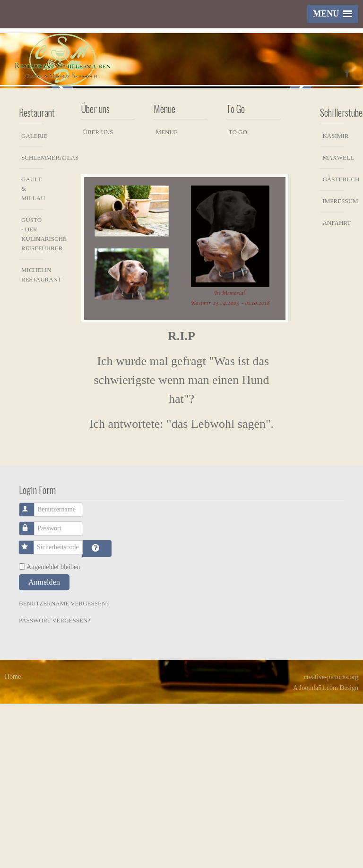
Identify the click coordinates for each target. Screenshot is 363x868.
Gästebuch (333, 344)
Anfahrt (333, 387)
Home (13, 841)
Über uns (98, 296)
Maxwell (333, 322)
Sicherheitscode (31, 707)
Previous (62, 168)
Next (301, 168)
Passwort (32, 688)
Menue (167, 296)
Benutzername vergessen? (64, 768)
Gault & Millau (32, 353)
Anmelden (44, 746)
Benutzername (32, 669)
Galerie (32, 300)
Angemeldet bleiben (53, 731)
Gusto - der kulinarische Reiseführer (32, 398)
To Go (238, 296)
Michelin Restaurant (32, 439)
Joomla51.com (319, 852)
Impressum (333, 365)
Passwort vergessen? (55, 785)
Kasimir (333, 300)
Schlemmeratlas (32, 322)
